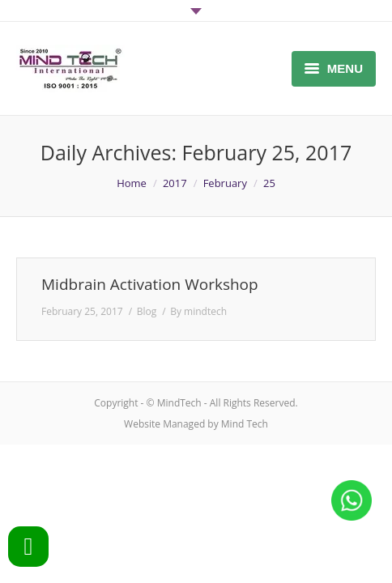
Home (132, 183)
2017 (175, 183)
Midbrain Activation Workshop (150, 285)
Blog (147, 311)
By (198, 311)
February (225, 183)
